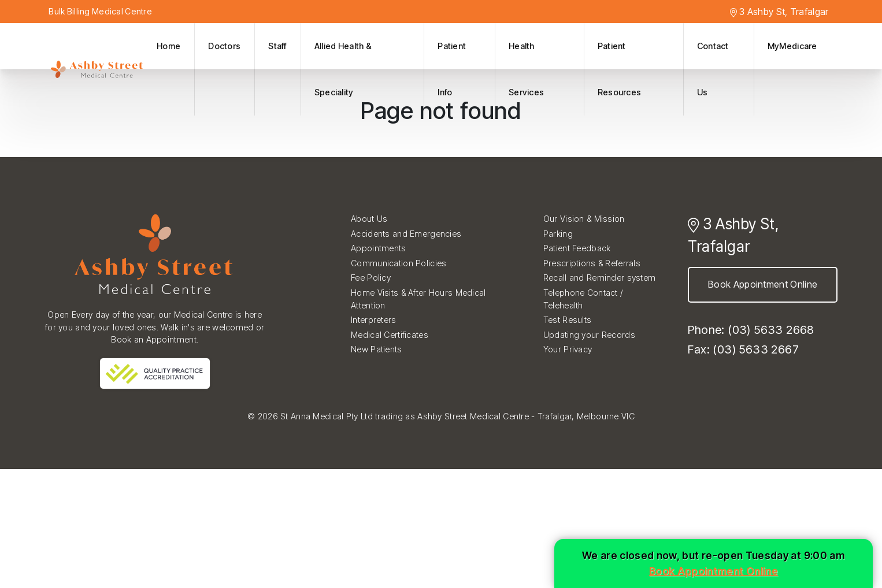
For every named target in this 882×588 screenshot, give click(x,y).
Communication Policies (399, 263)
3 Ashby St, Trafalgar (779, 12)
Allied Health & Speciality (343, 69)
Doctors (224, 46)
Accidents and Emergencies (406, 234)
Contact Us (713, 69)
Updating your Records (589, 335)
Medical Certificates (390, 335)
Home (168, 46)
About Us (369, 219)
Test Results (567, 320)
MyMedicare (792, 46)
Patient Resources (620, 69)
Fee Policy (371, 278)
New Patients (376, 349)
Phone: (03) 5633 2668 (751, 330)
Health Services (526, 69)
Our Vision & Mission (584, 219)
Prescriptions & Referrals (592, 263)
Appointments (378, 248)
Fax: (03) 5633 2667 (743, 349)
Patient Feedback (577, 248)
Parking (558, 234)
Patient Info (452, 69)
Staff (277, 46)
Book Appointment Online (763, 284)
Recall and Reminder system (600, 278)
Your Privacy (568, 349)
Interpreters (373, 320)
